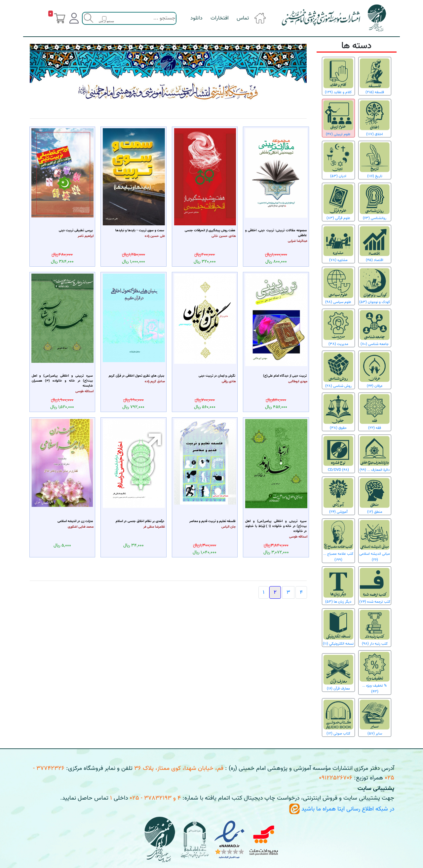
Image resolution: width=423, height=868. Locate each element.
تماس (243, 18)
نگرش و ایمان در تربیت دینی (217, 376)
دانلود (196, 18)
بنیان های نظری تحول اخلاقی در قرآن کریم (136, 376)
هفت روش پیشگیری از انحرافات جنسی (210, 230)
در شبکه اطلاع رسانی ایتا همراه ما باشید (342, 809)
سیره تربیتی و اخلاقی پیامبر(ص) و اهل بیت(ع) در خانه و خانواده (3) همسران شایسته (62, 381)
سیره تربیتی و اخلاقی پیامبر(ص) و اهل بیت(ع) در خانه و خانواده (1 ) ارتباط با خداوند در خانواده (276, 526)
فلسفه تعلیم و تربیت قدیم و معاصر (212, 521)
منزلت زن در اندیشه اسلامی (75, 521)
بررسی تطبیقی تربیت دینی (76, 230)
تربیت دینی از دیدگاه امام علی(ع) (285, 376)
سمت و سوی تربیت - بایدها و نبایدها (140, 230)
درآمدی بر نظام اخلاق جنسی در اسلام (140, 521)
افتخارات (220, 18)
